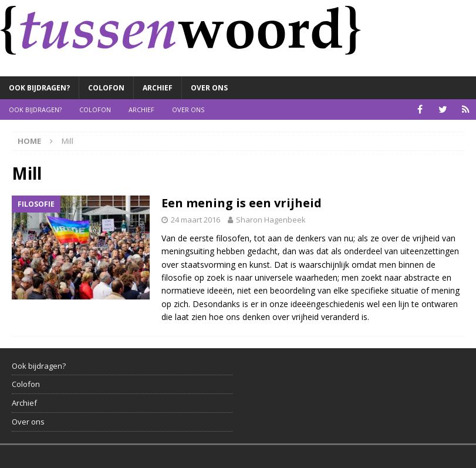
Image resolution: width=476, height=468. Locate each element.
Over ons (209, 88)
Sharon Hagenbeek (271, 220)
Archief (158, 88)
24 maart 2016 (195, 220)
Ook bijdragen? (39, 88)
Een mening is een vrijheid (242, 203)
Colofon (106, 88)
